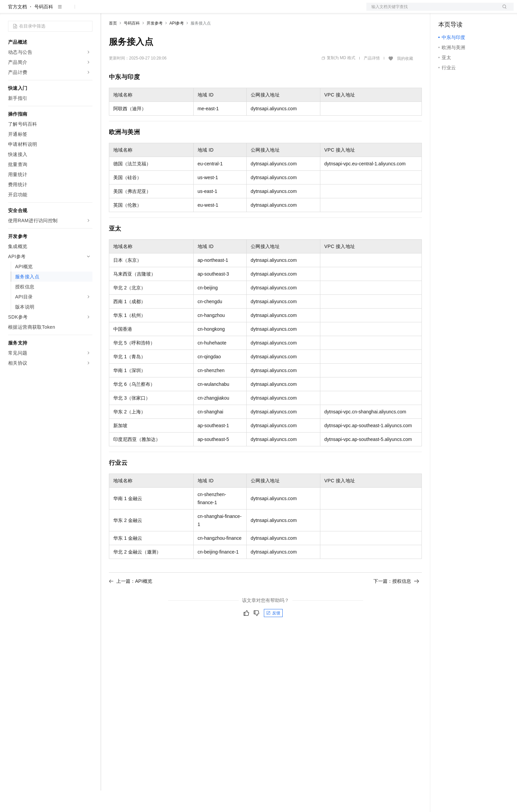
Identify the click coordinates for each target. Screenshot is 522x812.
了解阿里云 (222, 11)
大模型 (69, 11)
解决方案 (108, 11)
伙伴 (182, 11)
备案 (446, 11)
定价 (145, 11)
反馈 (273, 635)
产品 (87, 11)
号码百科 (44, 28)
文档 (432, 11)
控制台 (462, 11)
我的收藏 (405, 80)
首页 (113, 45)
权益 (129, 11)
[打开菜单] (11, 11)
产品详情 (372, 80)
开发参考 (155, 45)
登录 (503, 11)
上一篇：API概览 (131, 603)
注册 (478, 11)
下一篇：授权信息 (396, 603)
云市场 (164, 11)
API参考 (177, 45)
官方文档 (17, 28)
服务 (198, 11)
